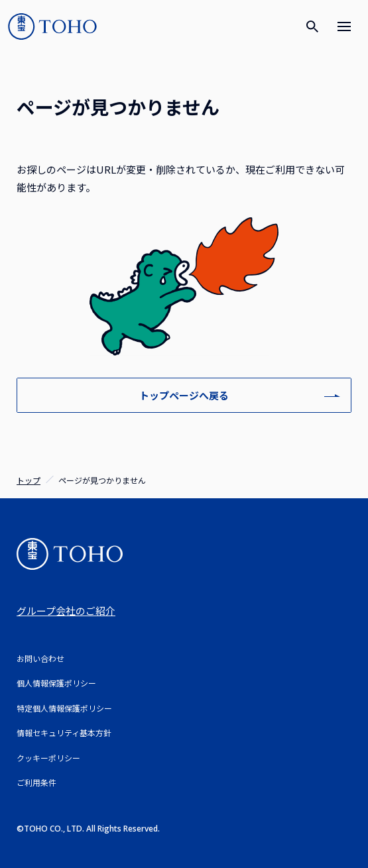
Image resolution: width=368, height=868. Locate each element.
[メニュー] (344, 27)
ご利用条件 (36, 782)
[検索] (312, 27)
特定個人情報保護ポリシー (64, 708)
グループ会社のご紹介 (66, 611)
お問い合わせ (40, 658)
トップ (29, 480)
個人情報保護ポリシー (56, 683)
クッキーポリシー (48, 758)
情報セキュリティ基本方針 (64, 732)
